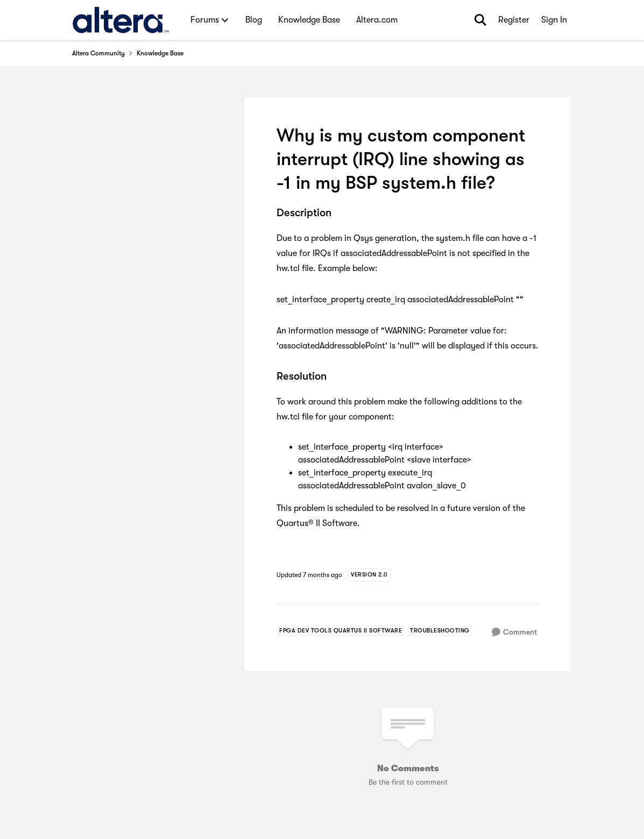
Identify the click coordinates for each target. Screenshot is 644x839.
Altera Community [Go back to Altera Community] (98, 53)
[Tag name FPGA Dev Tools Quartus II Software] (341, 631)
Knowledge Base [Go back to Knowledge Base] (160, 53)
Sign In (554, 20)
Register (514, 20)
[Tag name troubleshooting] (440, 631)
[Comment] (514, 632)
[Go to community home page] (121, 20)
